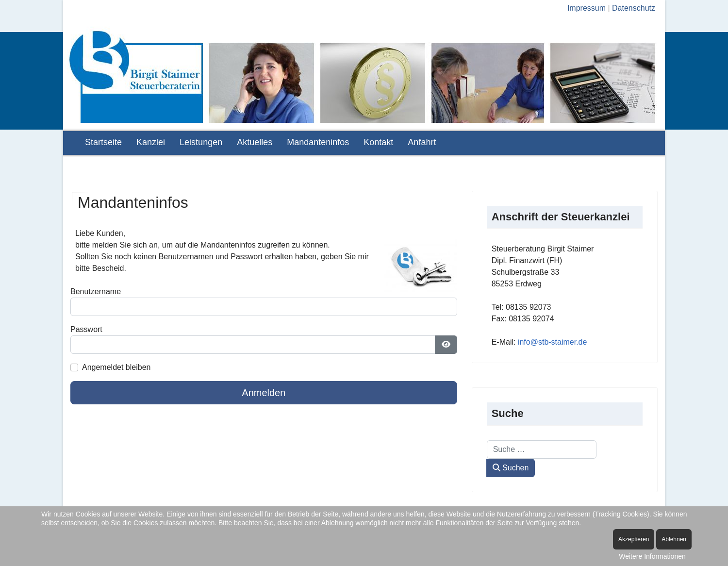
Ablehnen (674, 539)
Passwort (86, 329)
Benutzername (96, 291)
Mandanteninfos (318, 142)
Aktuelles (255, 142)
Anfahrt (422, 142)
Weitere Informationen (652, 556)
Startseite (103, 142)
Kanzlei (151, 142)
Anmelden (264, 393)
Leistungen (201, 142)
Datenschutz (634, 8)
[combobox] (542, 449)
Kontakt (378, 142)
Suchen (511, 468)
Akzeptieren (634, 539)
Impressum (587, 8)
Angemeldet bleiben (116, 367)
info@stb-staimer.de (553, 342)
